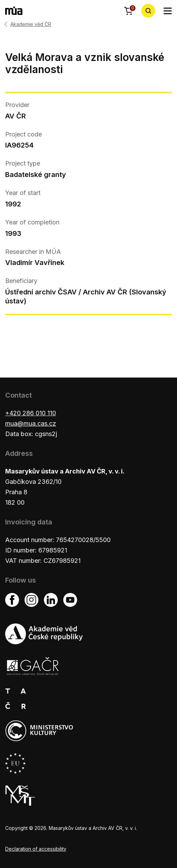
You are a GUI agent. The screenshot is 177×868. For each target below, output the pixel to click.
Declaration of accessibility (36, 849)
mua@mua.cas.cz (31, 423)
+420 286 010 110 (31, 413)
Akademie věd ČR (31, 24)
